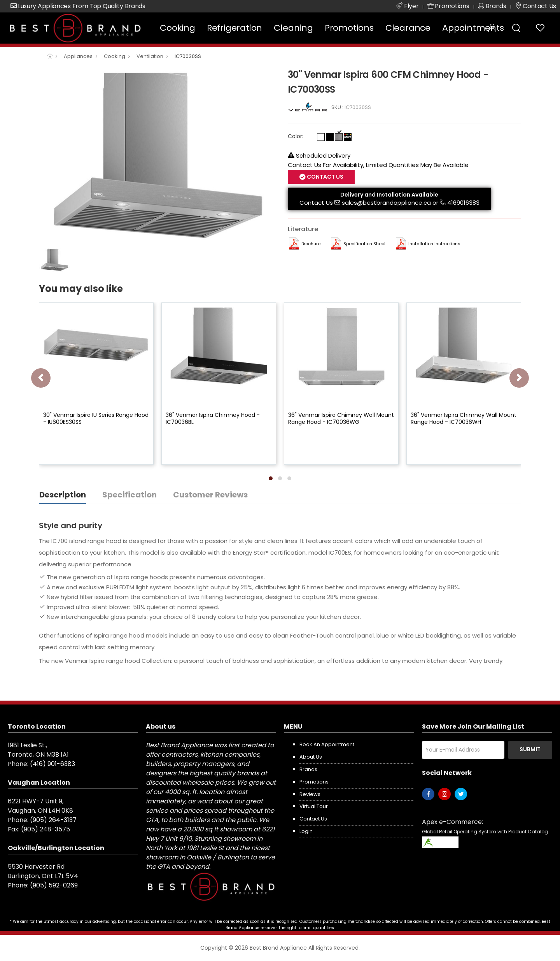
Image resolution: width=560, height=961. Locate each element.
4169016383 (463, 203)
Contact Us (325, 177)
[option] (157, 156)
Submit (530, 749)
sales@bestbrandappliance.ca (386, 203)
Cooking (178, 28)
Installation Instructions (434, 244)
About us (311, 757)
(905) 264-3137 (53, 820)
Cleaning (293, 28)
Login (306, 831)
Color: (296, 136)
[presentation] (41, 378)
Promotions (349, 28)
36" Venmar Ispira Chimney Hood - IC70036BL (213, 418)
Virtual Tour (314, 806)
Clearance (408, 28)
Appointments (473, 28)
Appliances (78, 56)
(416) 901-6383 (52, 764)
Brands (308, 769)
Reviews (310, 794)
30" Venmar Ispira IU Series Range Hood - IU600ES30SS (96, 418)
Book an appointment (327, 744)
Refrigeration (234, 28)
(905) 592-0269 (54, 885)
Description (63, 495)
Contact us (313, 819)
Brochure (311, 244)
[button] (271, 478)
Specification (129, 495)
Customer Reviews (210, 495)
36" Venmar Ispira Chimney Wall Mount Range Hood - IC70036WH (464, 418)
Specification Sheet (365, 244)
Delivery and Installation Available (389, 195)
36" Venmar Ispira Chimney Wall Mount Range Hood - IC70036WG (341, 418)
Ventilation (150, 56)
